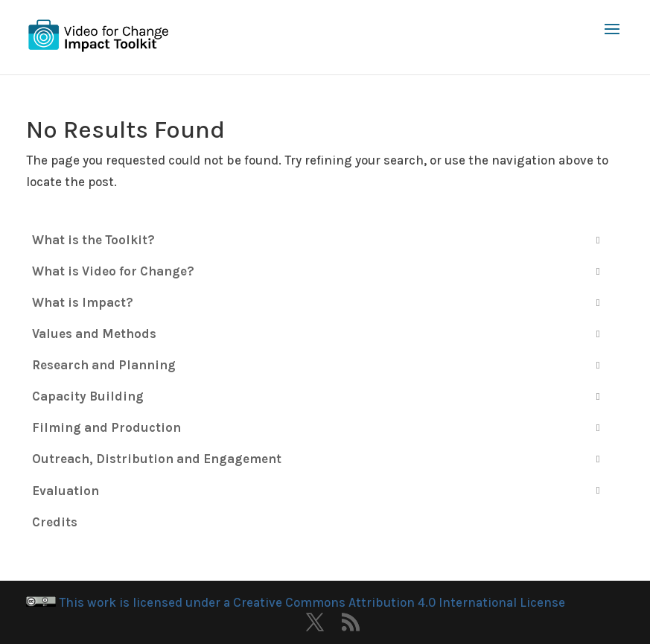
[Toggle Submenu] (598, 240)
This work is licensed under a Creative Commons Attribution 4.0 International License (296, 602)
